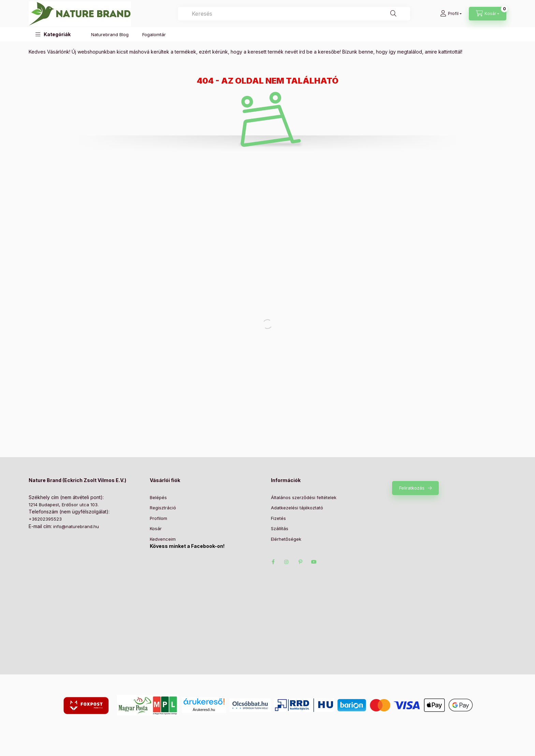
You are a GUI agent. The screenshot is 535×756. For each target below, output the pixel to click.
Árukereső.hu (204, 710)
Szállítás (280, 528)
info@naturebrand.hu (76, 526)
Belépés (158, 497)
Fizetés (278, 518)
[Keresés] (393, 14)
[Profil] (451, 14)
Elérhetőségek (286, 539)
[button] (53, 34)
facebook (273, 562)
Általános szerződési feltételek (304, 497)
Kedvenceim (163, 539)
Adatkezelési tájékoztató (297, 508)
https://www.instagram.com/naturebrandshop (287, 562)
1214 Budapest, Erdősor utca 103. (64, 505)
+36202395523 (45, 519)
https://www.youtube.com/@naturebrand (314, 562)
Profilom (158, 518)
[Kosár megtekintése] (488, 14)
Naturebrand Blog (110, 34)
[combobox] (294, 14)
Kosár (156, 528)
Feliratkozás (412, 488)
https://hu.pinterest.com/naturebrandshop (300, 562)
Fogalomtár (154, 34)
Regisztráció (163, 508)
